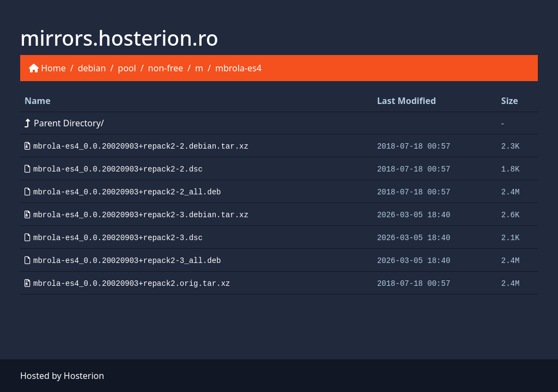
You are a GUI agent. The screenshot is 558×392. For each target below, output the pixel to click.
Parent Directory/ (64, 123)
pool (127, 68)
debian (92, 68)
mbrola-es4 (238, 68)
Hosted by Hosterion (62, 376)
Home (53, 68)
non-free (166, 68)
